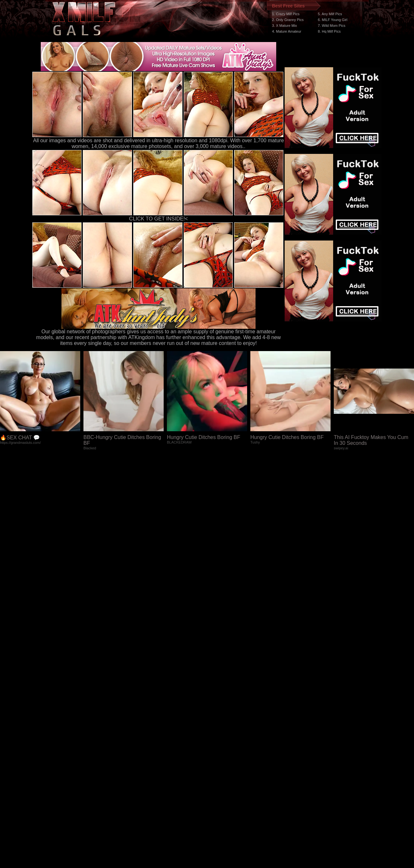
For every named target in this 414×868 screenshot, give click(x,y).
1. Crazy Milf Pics (286, 14)
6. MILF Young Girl (333, 20)
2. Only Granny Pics (288, 20)
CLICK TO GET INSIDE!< (158, 219)
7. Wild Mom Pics (332, 26)
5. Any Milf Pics (330, 14)
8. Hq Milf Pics (329, 31)
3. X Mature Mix (284, 26)
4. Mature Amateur (287, 31)
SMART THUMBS (218, 746)
